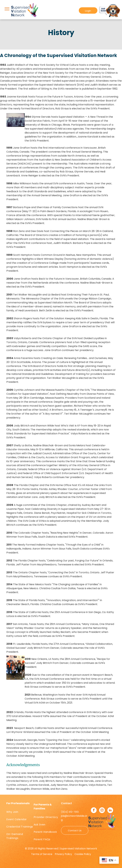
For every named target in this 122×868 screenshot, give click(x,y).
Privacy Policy (63, 854)
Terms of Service (42, 854)
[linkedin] (110, 811)
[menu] (7, 9)
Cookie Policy (83, 854)
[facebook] (94, 811)
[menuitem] (20, 812)
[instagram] (102, 811)
